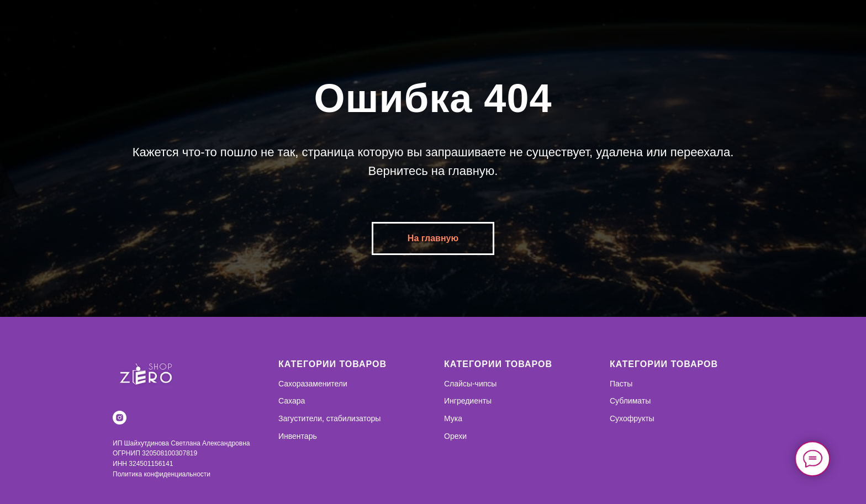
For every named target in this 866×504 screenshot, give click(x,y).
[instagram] (120, 418)
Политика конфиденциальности (162, 474)
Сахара (292, 401)
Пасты (621, 384)
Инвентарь (298, 436)
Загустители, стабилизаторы (329, 418)
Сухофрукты (632, 418)
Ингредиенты (468, 401)
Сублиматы (630, 401)
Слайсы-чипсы (470, 384)
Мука (453, 418)
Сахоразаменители (313, 384)
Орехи (455, 436)
